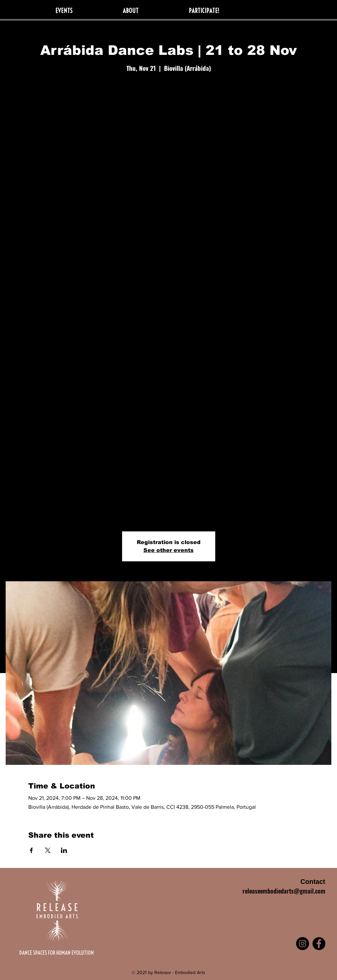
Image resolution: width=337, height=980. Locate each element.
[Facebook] (319, 944)
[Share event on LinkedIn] (64, 850)
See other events (168, 550)
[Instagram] (303, 944)
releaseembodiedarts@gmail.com (284, 891)
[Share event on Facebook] (31, 850)
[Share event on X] (48, 850)
